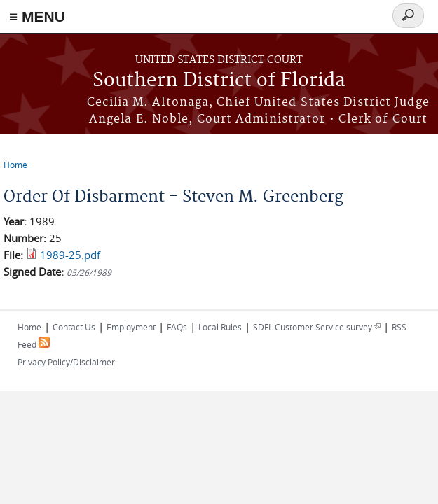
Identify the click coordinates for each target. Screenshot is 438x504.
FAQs (177, 327)
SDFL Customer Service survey (317, 327)
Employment (131, 327)
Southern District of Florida (219, 81)
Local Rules (220, 327)
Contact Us (74, 327)
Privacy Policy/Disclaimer (66, 362)
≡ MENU (37, 16)
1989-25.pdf (70, 255)
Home (15, 164)
